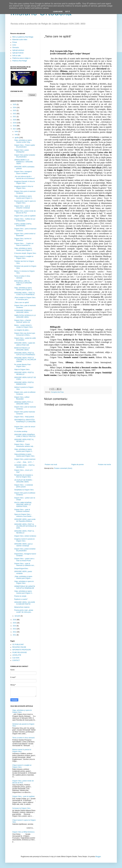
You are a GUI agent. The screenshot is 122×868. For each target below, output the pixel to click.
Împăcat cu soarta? (21, 599)
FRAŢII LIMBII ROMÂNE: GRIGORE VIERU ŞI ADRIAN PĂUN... (23, 505)
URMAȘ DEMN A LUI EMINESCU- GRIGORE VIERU (23, 162)
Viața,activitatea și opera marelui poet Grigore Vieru (24, 455)
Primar (15, 42)
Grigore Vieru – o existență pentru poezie (24, 486)
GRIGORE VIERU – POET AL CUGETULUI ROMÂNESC (25, 294)
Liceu (14, 45)
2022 (15, 114)
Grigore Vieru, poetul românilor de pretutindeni (25, 550)
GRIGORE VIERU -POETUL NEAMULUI (24, 373)
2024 (15, 108)
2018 (15, 126)
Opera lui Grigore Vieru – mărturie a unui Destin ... (24, 515)
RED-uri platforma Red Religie (23, 37)
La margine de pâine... (22, 330)
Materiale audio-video (20, 40)
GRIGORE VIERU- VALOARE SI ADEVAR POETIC (25, 603)
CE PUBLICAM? (18, 645)
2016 (15, 620)
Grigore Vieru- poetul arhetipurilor (21, 151)
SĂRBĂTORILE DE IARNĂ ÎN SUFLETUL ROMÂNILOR (25, 587)
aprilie (17, 138)
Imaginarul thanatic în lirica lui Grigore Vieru (25, 182)
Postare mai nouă (51, 465)
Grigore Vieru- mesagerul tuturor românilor (23, 172)
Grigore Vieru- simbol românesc (25, 536)
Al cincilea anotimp (21, 431)
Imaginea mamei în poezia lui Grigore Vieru (24, 540)
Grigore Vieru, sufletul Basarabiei (22, 398)
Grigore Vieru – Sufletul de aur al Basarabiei (25, 220)
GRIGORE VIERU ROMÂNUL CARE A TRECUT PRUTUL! (25, 435)
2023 (15, 111)
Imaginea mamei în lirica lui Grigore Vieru (24, 187)
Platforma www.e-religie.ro (21, 58)
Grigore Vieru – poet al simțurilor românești (22, 207)
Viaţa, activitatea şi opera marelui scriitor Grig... (23, 141)
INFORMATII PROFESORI (22, 650)
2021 (15, 117)
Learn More (58, 12)
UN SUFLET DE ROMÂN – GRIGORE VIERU (24, 481)
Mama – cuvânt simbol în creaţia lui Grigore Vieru (23, 326)
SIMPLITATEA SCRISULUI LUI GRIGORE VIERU (25, 316)
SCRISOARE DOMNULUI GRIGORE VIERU (23, 311)
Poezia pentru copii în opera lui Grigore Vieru (25, 202)
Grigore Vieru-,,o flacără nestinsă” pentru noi (23, 321)
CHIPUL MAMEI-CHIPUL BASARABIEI (23, 225)
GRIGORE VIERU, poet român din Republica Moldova (25, 520)
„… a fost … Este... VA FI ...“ (24, 462)
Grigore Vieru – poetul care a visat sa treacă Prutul (24, 560)
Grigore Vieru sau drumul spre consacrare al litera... (25, 334)
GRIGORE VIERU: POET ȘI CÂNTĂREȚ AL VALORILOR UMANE (25, 360)
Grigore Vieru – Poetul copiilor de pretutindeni (25, 146)
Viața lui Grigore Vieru (22, 370)
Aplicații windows (18, 50)
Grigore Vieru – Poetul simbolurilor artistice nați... (24, 445)
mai (16, 135)
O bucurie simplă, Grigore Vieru (25, 253)
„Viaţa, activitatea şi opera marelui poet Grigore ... (23, 577)
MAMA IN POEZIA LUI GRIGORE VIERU (22, 349)
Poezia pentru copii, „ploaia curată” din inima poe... (24, 611)
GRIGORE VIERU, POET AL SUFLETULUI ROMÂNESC (25, 354)
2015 (15, 623)
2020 (15, 120)
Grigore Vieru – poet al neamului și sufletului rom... (25, 564)
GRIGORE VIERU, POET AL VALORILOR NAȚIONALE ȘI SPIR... (25, 526)
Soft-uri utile (16, 56)
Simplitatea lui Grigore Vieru (24, 490)
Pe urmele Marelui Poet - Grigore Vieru (23, 365)
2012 (15, 632)
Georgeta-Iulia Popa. (57, 392)
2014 (15, 626)
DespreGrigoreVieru (21, 569)
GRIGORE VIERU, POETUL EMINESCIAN (24, 383)
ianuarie (18, 616)
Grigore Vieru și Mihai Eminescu (23, 832)
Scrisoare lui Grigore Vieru (21, 808)
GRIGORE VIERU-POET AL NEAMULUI (24, 440)
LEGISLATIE (17, 655)
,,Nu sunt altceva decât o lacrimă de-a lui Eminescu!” (25, 177)
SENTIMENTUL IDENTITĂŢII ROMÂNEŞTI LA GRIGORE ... (25, 422)
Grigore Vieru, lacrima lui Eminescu (23, 239)
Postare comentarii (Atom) (63, 468)
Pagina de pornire (78, 465)
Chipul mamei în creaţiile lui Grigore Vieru (24, 257)
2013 (15, 629)
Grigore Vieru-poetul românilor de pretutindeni (25, 156)
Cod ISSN (16, 658)
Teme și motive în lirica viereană (22, 277)
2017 (15, 129)
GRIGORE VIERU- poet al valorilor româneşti (23, 545)
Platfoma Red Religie (20, 61)
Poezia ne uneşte (20, 596)
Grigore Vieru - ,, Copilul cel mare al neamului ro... (24, 244)
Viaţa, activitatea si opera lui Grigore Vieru (24, 582)
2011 (15, 635)
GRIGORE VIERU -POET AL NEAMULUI (24, 532)
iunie (17, 131)
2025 (15, 105)
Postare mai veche (105, 465)
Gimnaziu (16, 48)
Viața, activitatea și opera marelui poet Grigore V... (24, 197)
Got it (68, 12)
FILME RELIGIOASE (20, 652)
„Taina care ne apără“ (22, 302)
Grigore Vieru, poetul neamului (25, 459)
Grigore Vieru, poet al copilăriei (25, 216)
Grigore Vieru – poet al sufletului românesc (22, 510)
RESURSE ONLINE (19, 647)
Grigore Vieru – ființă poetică (24, 417)
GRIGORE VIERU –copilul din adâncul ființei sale (25, 344)
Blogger (98, 857)
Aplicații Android (18, 53)
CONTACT (16, 660)
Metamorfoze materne (22, 607)
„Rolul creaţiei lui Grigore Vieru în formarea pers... (25, 298)
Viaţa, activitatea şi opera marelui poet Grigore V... (24, 249)
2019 (15, 123)
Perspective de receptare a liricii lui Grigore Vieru (24, 476)
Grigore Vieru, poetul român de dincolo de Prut (25, 212)
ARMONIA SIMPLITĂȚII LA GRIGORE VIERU (24, 403)
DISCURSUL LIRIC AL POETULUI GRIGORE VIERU (23, 283)
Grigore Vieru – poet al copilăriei (23, 796)
